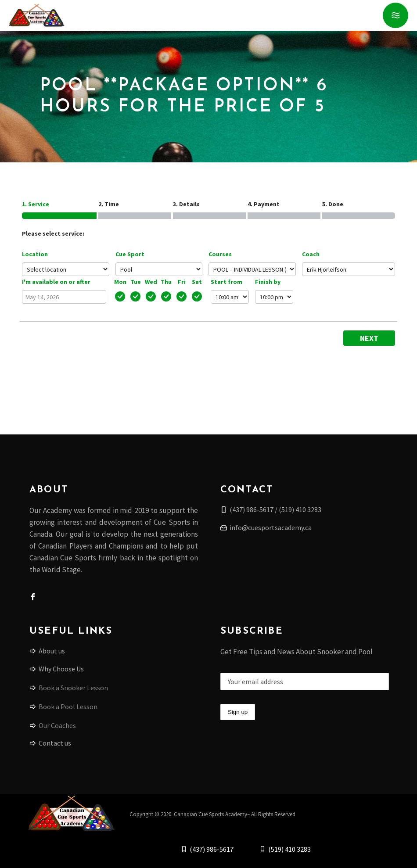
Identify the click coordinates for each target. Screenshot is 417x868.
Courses (220, 254)
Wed (151, 282)
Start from (226, 282)
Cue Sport (130, 254)
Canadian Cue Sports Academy (210, 814)
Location (35, 254)
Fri (182, 282)
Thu (166, 282)
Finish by (268, 282)
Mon (120, 282)
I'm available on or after (56, 282)
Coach (311, 254)
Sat (197, 282)
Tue (136, 282)
